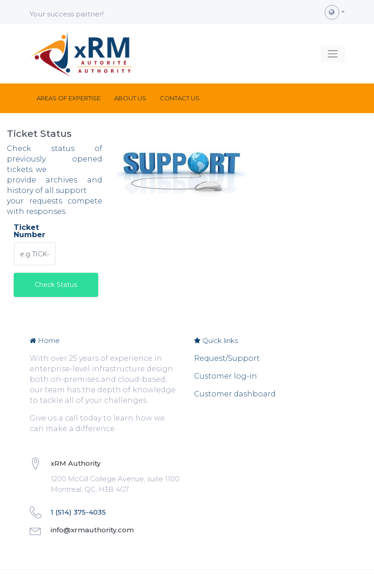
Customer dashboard (235, 394)
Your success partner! (67, 14)
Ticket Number (29, 231)
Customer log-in (226, 376)
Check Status (56, 285)
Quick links (216, 341)
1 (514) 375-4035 (78, 512)
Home (45, 341)
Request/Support (227, 358)
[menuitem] (68, 98)
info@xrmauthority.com (92, 530)
